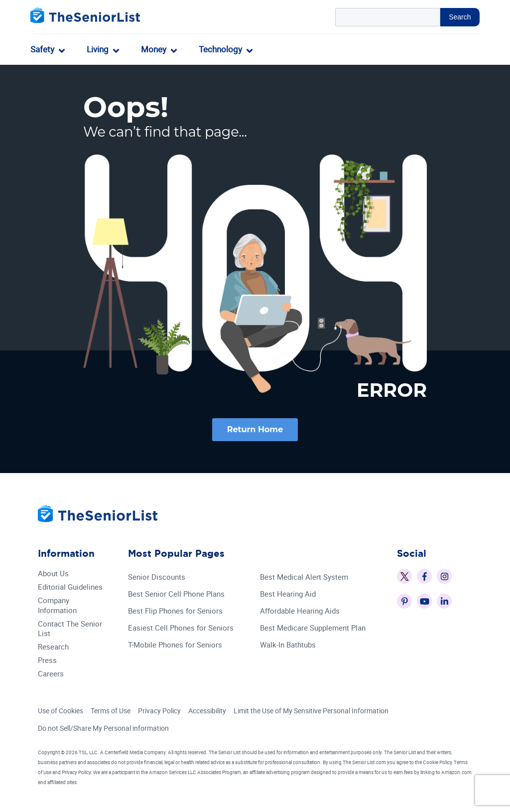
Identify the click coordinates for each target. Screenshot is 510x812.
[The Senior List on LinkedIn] (444, 602)
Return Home (255, 429)
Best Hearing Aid (288, 594)
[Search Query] (388, 17)
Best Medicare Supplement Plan (313, 628)
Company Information (57, 606)
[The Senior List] (85, 17)
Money (154, 49)
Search (460, 17)
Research (53, 647)
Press (47, 661)
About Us (53, 574)
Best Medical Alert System (304, 577)
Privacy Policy (159, 711)
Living (98, 49)
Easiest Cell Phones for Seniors (181, 628)
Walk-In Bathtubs (288, 645)
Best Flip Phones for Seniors (175, 611)
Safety (42, 49)
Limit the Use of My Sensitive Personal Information (311, 711)
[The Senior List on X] (404, 577)
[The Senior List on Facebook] (424, 577)
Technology (220, 49)
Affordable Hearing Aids (300, 611)
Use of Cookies (61, 711)
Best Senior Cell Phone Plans (176, 594)
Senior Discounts (157, 577)
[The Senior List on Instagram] (444, 577)
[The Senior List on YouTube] (424, 602)
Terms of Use (111, 711)
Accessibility (207, 711)
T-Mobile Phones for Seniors (175, 645)
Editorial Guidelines (70, 587)
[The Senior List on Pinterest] (404, 602)
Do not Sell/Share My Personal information (103, 728)
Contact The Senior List (70, 629)
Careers (51, 674)
